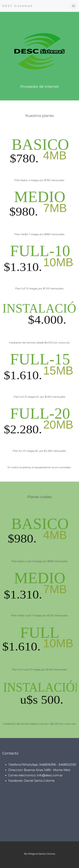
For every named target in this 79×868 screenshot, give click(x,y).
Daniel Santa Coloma (39, 781)
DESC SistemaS (18, 6)
